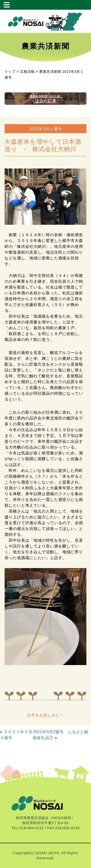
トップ (10, 72)
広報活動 (27, 72)
